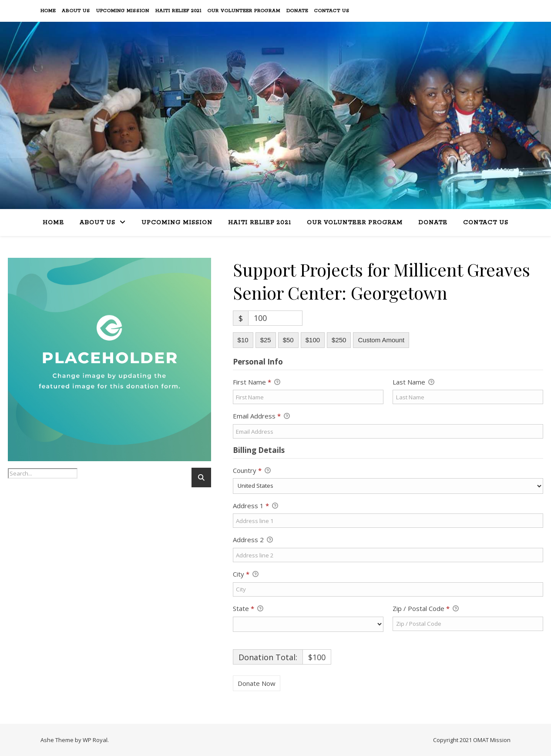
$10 (243, 340)
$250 (339, 340)
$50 (288, 340)
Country (252, 471)
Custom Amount (381, 340)
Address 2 (253, 540)
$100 (313, 340)
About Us (76, 11)
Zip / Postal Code (426, 609)
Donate (297, 11)
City (246, 574)
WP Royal (95, 740)
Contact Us (332, 11)
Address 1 (255, 506)
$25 (266, 340)
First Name (257, 382)
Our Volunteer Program (244, 11)
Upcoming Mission (123, 11)
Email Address (261, 416)
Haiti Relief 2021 (178, 11)
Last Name (413, 382)
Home (48, 11)
